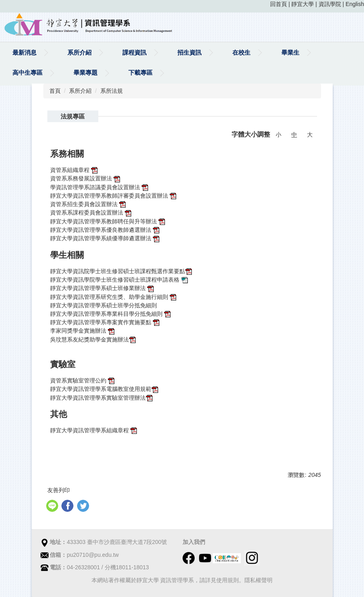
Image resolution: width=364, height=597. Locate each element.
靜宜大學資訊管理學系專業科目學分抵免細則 (106, 314)
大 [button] (310, 135)
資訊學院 (330, 4)
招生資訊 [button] (189, 52)
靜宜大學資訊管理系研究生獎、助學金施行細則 (114, 297)
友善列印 (59, 490)
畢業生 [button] (290, 52)
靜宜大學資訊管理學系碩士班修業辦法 (99, 288)
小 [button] (279, 135)
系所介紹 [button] (79, 52)
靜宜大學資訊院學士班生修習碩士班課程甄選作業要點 (118, 271)
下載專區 (140, 73)
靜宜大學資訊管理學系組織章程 (94, 430)
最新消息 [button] (24, 52)
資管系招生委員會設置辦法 (89, 204)
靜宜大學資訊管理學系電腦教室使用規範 (101, 389)
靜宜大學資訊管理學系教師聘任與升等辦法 (104, 221)
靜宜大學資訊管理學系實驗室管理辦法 (98, 398)
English (355, 4)
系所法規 (112, 91)
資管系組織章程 (75, 170)
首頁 (55, 91)
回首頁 (279, 4)
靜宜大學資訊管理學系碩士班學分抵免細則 (104, 305)
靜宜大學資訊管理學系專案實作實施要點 (106, 322)
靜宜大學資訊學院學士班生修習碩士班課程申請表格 (115, 280)
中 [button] (294, 135)
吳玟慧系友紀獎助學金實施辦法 (94, 339)
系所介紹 (80, 91)
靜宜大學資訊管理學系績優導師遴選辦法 (106, 238)
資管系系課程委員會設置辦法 (92, 213)
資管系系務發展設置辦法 (86, 178)
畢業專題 (85, 73)
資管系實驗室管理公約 (83, 380)
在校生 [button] (241, 52)
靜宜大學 (303, 4)
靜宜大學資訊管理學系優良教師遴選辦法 (106, 230)
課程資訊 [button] (134, 52)
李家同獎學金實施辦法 (83, 331)
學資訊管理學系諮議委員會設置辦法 (100, 187)
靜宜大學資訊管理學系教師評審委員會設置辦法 (114, 196)
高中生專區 (27, 73)
